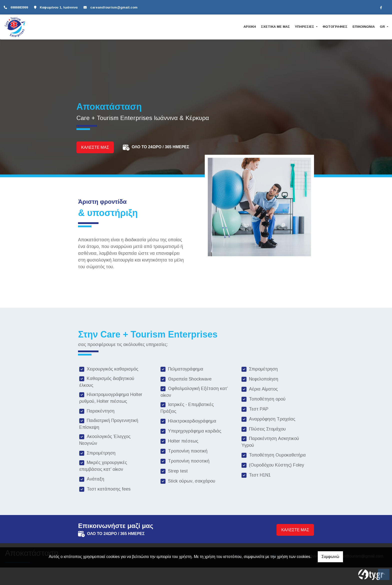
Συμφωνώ (330, 557)
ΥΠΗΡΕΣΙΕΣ (305, 27)
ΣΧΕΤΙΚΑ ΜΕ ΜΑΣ (275, 27)
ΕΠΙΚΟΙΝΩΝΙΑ (364, 27)
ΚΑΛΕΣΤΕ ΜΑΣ (95, 147)
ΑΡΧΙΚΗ (250, 27)
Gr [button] (383, 27)
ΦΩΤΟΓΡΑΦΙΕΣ (335, 27)
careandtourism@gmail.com (114, 7)
